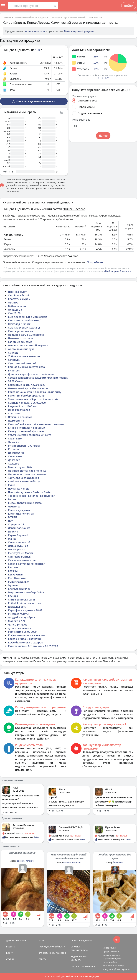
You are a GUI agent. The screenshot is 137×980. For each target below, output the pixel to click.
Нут (10, 521)
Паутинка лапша (19, 489)
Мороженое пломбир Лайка (26, 592)
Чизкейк (13, 442)
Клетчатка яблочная (21, 514)
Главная (7, 17)
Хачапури (14, 360)
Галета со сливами (20, 342)
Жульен (13, 585)
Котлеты (13, 449)
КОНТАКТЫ (76, 960)
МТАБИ (12, 517)
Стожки (13, 571)
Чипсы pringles (17, 625)
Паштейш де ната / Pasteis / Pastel (30, 492)
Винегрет (14, 370)
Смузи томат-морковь (22, 560)
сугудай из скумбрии (22, 617)
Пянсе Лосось (96, 17)
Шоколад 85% (17, 607)
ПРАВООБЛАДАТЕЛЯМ (82, 940)
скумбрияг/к (16, 421)
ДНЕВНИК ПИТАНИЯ (16, 940)
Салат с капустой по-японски (27, 564)
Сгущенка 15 (16, 524)
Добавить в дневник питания (34, 101)
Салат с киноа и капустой (24, 639)
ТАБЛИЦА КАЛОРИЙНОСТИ (52, 947)
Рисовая (13, 567)
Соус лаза (14, 413)
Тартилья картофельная (23, 478)
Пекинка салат (17, 292)
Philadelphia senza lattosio (25, 603)
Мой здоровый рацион (79, 31)
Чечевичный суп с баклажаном (28, 388)
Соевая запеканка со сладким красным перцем (38, 378)
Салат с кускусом (19, 510)
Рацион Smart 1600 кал (23, 406)
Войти (129, 6)
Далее (103, 136)
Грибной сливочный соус (25, 481)
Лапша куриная (18, 546)
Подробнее (95, 262)
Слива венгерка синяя (22, 600)
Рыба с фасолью (18, 582)
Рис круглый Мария (21, 553)
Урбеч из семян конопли (24, 356)
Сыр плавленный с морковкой (28, 317)
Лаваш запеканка (19, 528)
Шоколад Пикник (19, 324)
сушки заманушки (20, 628)
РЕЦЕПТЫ (11, 947)
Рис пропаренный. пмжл (24, 446)
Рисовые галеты (18, 614)
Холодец (14, 464)
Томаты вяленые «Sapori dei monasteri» (33, 399)
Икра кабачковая (19, 410)
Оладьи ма (15, 310)
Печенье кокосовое (20, 338)
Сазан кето (15, 438)
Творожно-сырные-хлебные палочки (32, 496)
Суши (12, 485)
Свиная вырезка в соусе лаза (26, 367)
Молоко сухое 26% (20, 467)
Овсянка (13, 302)
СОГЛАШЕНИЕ (78, 966)
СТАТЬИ (10, 959)
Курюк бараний (18, 535)
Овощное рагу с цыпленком (26, 335)
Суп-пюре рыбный (20, 557)
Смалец (13, 353)
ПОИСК (42, 940)
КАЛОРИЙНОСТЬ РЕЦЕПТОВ (52, 953)
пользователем (35, 31)
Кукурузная (15, 574)
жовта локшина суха (21, 349)
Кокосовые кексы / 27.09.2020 (27, 385)
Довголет (14, 460)
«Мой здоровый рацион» (117, 271)
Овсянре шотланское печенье (27, 471)
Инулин (13, 532)
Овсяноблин (16, 453)
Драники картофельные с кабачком (31, 374)
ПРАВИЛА (90, 966)
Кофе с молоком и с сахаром (26, 635)
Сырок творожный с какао (25, 503)
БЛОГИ (10, 953)
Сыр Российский (19, 295)
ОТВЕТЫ (42, 959)
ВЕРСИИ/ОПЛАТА (79, 950)
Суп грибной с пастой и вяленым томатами (36, 424)
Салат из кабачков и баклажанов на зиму (35, 392)
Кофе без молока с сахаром (26, 642)
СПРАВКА (75, 947)
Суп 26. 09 (14, 313)
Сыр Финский (17, 578)
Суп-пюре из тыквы (20, 331)
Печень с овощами (20, 417)
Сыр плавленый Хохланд (24, 328)
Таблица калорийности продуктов (31, 17)
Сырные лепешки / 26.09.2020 (27, 403)
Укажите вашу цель (84, 96)
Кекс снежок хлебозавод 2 (25, 320)
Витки (12, 499)
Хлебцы (13, 596)
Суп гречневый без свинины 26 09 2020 (33, 646)
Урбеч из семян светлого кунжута (30, 435)
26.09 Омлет (16, 381)
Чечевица (14, 506)
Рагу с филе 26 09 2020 (22, 632)
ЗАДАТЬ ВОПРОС (79, 956)
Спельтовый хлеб (19, 589)
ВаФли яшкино (18, 306)
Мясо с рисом (17, 549)
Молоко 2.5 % (17, 621)
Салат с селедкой (19, 542)
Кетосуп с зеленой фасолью (26, 431)
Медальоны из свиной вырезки (28, 345)
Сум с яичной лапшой (22, 363)
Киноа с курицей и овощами (27, 428)
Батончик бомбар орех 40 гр (26, 396)
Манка (12, 539)
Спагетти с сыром (19, 299)
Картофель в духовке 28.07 (25, 610)
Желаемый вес (81, 120)
